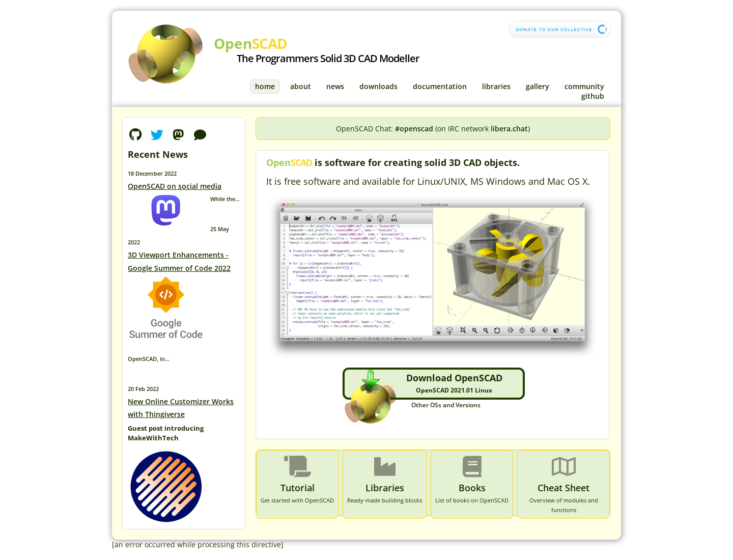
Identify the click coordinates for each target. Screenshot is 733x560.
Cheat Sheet (563, 488)
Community (584, 86)
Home (265, 86)
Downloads (378, 86)
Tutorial (298, 488)
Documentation (440, 86)
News (335, 86)
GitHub (593, 96)
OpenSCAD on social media (175, 186)
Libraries (496, 86)
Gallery (538, 86)
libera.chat (509, 129)
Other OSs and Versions (446, 405)
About (301, 86)
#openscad (414, 129)
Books (472, 488)
